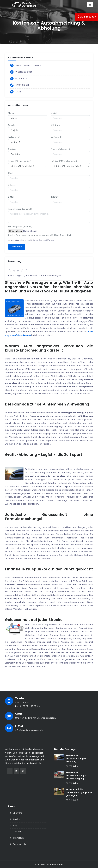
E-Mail (19, 92)
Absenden (17, 247)
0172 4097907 (87, 17)
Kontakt (17, 831)
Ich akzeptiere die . (33, 240)
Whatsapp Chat (24, 72)
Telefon (55, 197)
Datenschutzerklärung (42, 240)
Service (17, 819)
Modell (54, 113)
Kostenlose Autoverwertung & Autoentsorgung (76, 775)
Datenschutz (19, 844)
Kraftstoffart (15, 137)
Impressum (19, 837)
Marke (11, 113)
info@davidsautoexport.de (29, 730)
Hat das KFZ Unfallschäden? (64, 161)
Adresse (12, 185)
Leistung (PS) (58, 137)
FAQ (15, 825)
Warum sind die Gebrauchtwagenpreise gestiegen (79, 792)
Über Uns (17, 813)
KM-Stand (56, 125)
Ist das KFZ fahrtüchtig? (20, 161)
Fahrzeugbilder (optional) (20, 227)
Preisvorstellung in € (61, 149)
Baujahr (12, 125)
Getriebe (13, 149)
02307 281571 (22, 85)
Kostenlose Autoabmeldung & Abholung (76, 758)
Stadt (11, 173)
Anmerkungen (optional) (20, 209)
